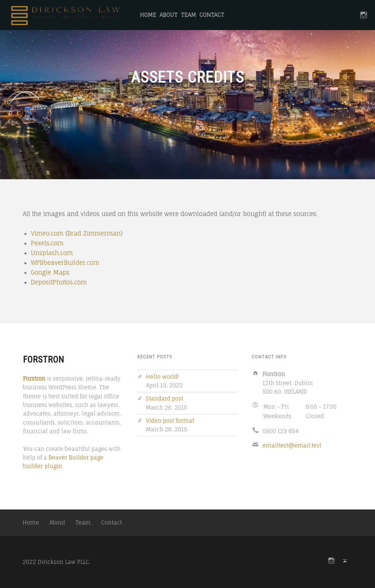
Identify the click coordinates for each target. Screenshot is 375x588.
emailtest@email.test (292, 445)
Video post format (170, 421)
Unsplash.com (52, 253)
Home (148, 15)
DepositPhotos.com (59, 282)
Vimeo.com (47, 233)
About (169, 15)
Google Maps (50, 272)
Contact (212, 15)
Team (188, 15)
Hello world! (162, 377)
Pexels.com (47, 243)
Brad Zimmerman (94, 233)
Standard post (165, 398)
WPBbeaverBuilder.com (65, 263)
